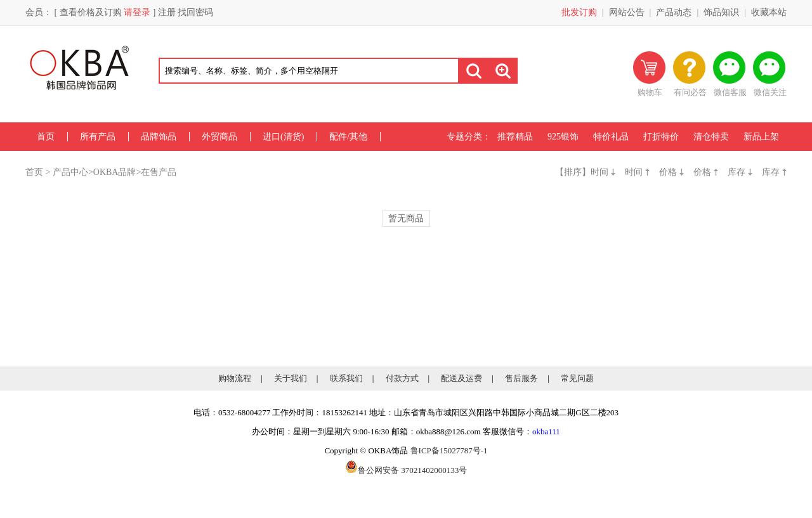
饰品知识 (721, 12)
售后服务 (521, 378)
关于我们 (291, 378)
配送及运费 (462, 378)
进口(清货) (283, 137)
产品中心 (70, 172)
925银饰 (563, 137)
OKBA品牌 (115, 172)
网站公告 (627, 12)
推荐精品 (515, 137)
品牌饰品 (159, 137)
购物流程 (235, 378)
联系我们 (346, 378)
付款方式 (402, 378)
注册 (167, 12)
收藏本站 (769, 12)
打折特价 (661, 137)
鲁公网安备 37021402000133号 (406, 470)
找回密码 (195, 12)
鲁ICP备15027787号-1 (449, 450)
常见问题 (577, 378)
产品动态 (674, 12)
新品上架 (761, 137)
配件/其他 (348, 137)
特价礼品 (611, 137)
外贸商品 (219, 137)
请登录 (137, 12)
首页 (46, 137)
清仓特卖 (711, 137)
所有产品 (98, 137)
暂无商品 (406, 218)
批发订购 (579, 12)
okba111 (546, 431)
